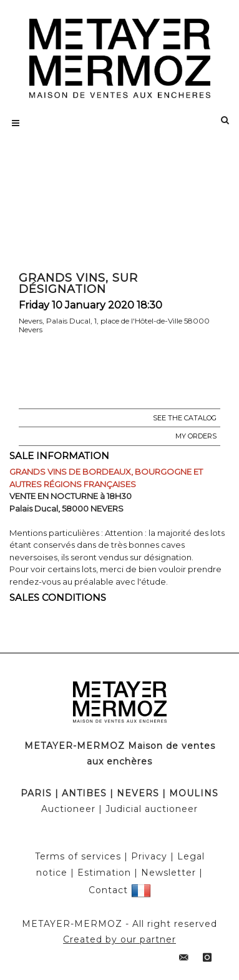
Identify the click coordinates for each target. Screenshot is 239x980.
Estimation (104, 873)
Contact (108, 890)
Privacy (149, 856)
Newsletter (168, 873)
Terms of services (78, 856)
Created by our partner (119, 939)
